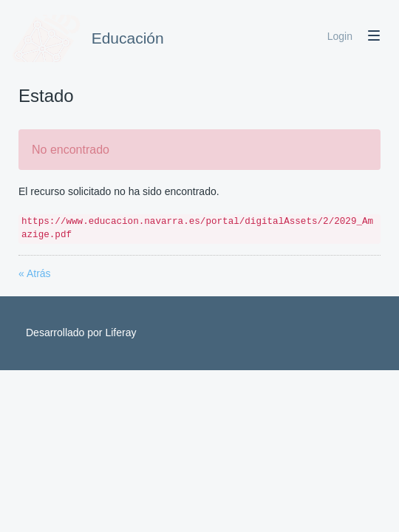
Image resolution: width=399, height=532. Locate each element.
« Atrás (35, 273)
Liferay (120, 332)
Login (340, 36)
